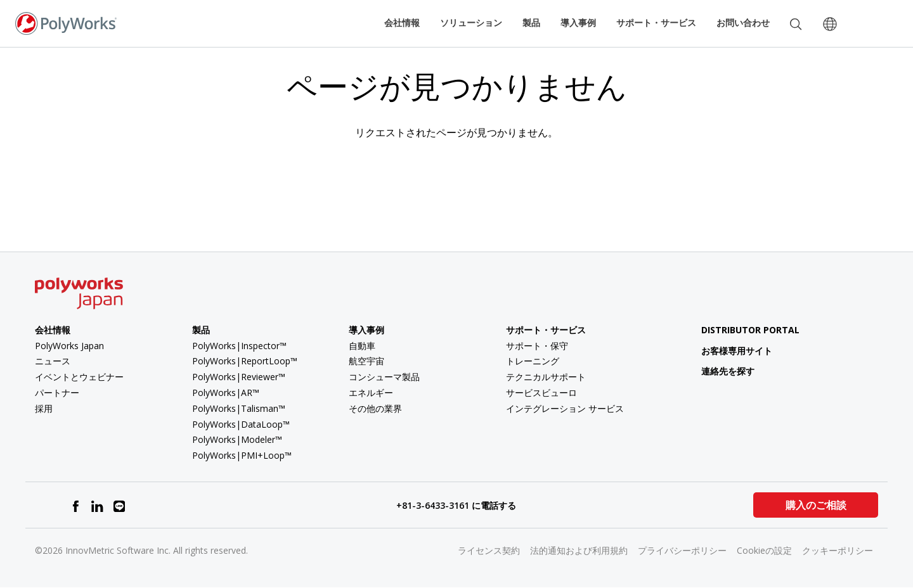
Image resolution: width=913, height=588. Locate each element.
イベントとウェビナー (79, 377)
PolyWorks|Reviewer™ (239, 377)
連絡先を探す (718, 371)
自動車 (362, 346)
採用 (44, 408)
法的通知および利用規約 (579, 550)
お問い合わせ (743, 22)
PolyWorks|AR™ (226, 393)
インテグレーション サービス (565, 408)
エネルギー (371, 393)
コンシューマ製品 (384, 377)
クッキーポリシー (838, 550)
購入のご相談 (816, 505)
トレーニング (533, 361)
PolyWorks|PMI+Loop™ (242, 455)
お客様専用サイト (727, 351)
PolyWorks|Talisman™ (239, 408)
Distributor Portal (750, 330)
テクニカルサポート (546, 377)
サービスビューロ (541, 393)
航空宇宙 (366, 361)
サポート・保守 (537, 346)
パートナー (57, 393)
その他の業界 (375, 408)
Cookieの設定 (764, 550)
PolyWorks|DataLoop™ (241, 424)
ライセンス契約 (489, 550)
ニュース (53, 361)
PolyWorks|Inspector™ (239, 346)
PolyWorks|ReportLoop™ (245, 361)
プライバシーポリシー (682, 550)
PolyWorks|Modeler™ (237, 439)
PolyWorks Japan (69, 346)
